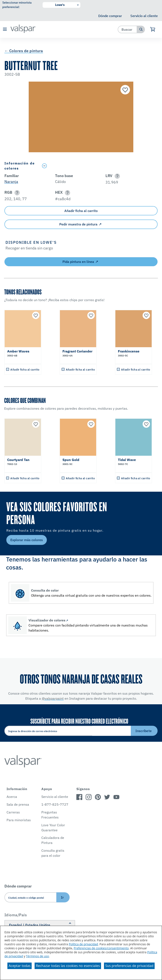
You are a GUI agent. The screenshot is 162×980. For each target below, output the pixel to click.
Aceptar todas (20, 966)
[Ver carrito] (153, 29)
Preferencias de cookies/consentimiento (101, 948)
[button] (5, 30)
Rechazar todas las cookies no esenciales (68, 966)
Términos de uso (37, 956)
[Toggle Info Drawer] (99, 166)
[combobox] (128, 29)
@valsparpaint (53, 698)
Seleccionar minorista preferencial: (17, 5)
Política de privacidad (83, 944)
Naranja (11, 182)
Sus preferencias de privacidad (129, 966)
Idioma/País (16, 915)
